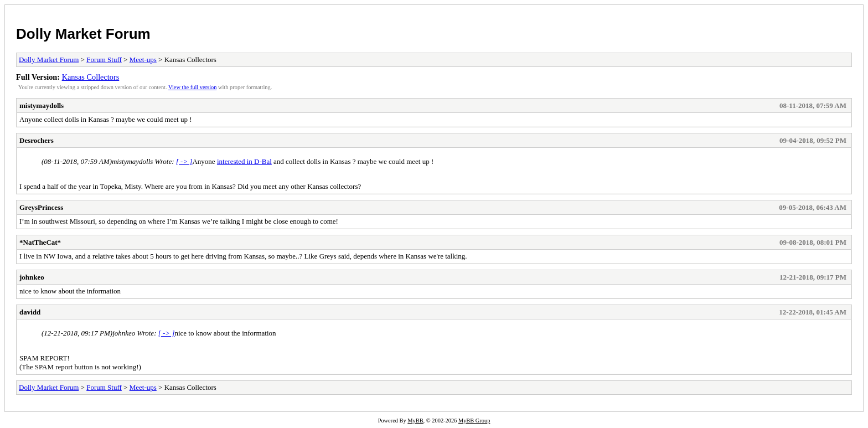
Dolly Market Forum (83, 34)
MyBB (415, 421)
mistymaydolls (42, 105)
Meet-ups (143, 60)
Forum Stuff (104, 60)
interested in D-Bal (244, 161)
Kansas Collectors (91, 77)
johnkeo (32, 277)
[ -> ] (184, 161)
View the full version (192, 87)
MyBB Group (474, 421)
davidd (30, 312)
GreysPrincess (41, 207)
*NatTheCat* (40, 242)
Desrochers (37, 140)
